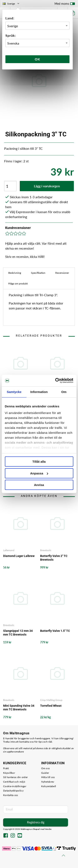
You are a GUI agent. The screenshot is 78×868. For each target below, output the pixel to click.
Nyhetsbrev (48, 782)
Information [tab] (39, 392)
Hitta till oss (48, 777)
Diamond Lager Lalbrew (19, 556)
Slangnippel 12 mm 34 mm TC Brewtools (18, 633)
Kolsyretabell (49, 786)
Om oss (46, 768)
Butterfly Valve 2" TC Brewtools (54, 558)
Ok (37, 59)
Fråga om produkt (18, 284)
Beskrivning (15, 273)
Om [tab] (64, 392)
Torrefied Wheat (51, 706)
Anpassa (39, 473)
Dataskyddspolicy (13, 791)
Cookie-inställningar (15, 786)
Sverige (11, 4)
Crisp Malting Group (51, 700)
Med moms (65, 5)
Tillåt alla (39, 462)
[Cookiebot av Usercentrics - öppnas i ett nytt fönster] (56, 381)
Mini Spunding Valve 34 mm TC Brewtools (19, 708)
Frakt (6, 768)
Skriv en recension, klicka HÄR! (25, 257)
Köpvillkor (9, 773)
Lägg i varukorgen (47, 186)
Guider (45, 773)
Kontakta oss (11, 795)
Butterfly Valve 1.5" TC (55, 631)
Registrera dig (36, 822)
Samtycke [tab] (14, 392)
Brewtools (46, 550)
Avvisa (39, 485)
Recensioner (62, 273)
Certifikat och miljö (14, 782)
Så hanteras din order (15, 777)
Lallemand (9, 550)
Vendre (48, 829)
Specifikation (38, 273)
